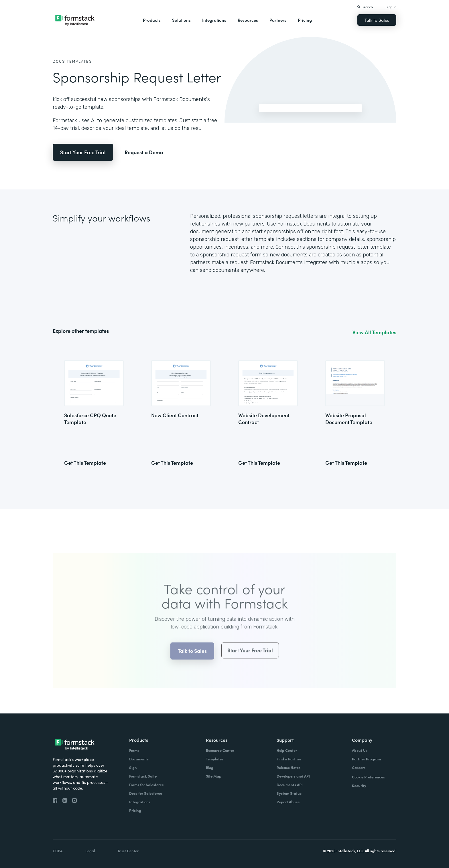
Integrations (214, 20)
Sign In (391, 7)
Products (152, 20)
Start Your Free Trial (83, 152)
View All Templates (374, 332)
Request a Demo (144, 152)
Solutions (181, 20)
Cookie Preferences (368, 777)
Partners (278, 20)
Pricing (305, 20)
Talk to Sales (377, 20)
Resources (248, 20)
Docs (59, 61)
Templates (79, 61)
